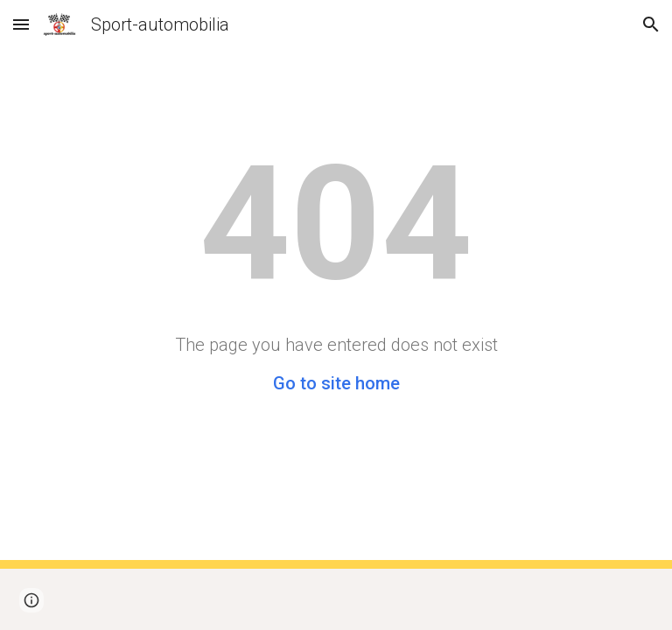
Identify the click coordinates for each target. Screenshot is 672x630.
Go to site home (336, 383)
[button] (21, 24)
